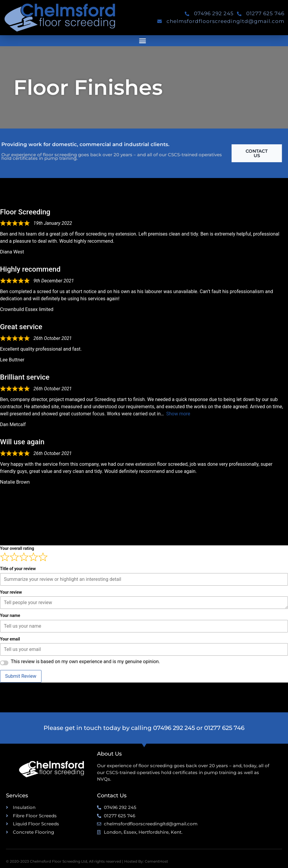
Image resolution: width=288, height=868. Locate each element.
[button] (143, 41)
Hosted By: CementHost (146, 861)
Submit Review (21, 676)
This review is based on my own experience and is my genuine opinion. (85, 662)
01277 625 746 (224, 728)
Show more (178, 414)
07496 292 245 (174, 728)
